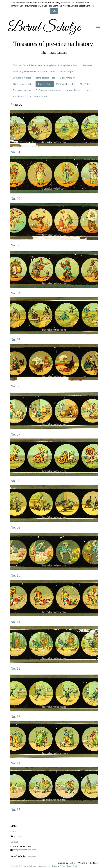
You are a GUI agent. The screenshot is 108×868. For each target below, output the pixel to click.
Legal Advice (73, 866)
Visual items (19, 96)
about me (32, 857)
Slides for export (67, 78)
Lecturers (88, 65)
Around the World (38, 96)
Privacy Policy (59, 866)
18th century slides (22, 78)
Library (88, 90)
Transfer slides (45, 84)
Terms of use (44, 866)
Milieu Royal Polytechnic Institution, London (34, 71)
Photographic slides (66, 84)
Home (13, 831)
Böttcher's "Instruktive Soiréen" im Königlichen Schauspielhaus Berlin (45, 65)
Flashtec (73, 863)
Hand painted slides (45, 78)
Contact (14, 842)
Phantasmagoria (67, 71)
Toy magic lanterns (22, 90)
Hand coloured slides (23, 84)
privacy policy (67, 3)
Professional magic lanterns (49, 90)
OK (54, 11)
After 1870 (85, 84)
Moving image (73, 90)
